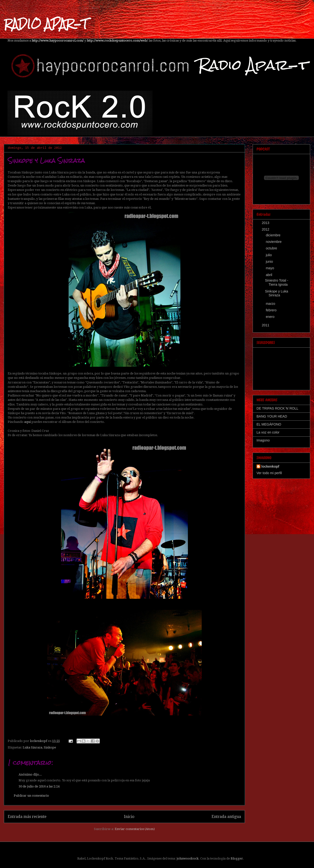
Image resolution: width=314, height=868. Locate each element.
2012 (266, 229)
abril (269, 275)
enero (271, 317)
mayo (270, 268)
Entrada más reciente (27, 817)
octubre (272, 248)
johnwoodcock (188, 858)
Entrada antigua (226, 817)
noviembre (274, 242)
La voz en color (268, 432)
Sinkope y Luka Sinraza (277, 293)
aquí (27, 422)
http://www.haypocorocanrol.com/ (58, 41)
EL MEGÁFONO (269, 424)
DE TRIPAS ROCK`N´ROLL (277, 408)
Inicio (129, 817)
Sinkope (50, 747)
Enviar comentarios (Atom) (135, 829)
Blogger (237, 858)
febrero (271, 310)
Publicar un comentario (31, 796)
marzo (271, 304)
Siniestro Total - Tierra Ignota (277, 282)
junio (270, 262)
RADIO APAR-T (46, 24)
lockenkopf (270, 466)
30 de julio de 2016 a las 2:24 (39, 786)
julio (269, 255)
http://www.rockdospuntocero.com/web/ (117, 41)
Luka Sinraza (32, 747)
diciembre (274, 235)
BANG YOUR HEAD (272, 416)
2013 (266, 223)
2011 (266, 325)
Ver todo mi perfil (269, 473)
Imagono (263, 440)
